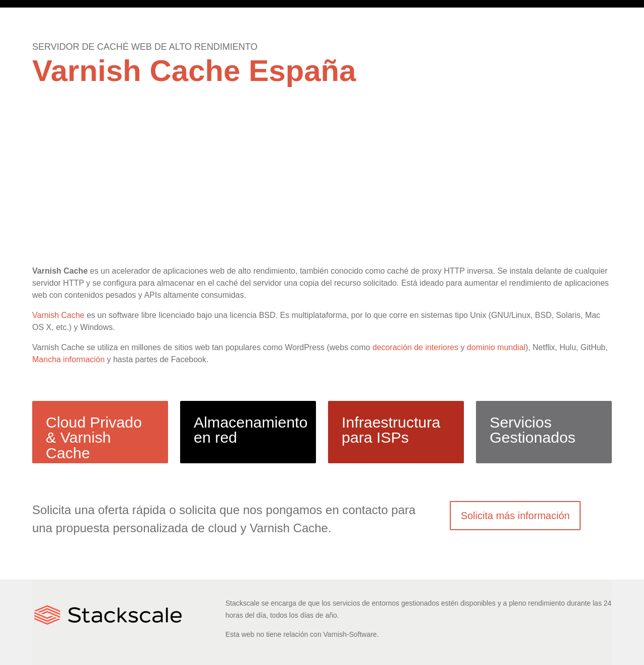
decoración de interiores (415, 347)
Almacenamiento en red (251, 430)
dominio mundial (496, 347)
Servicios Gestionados (533, 430)
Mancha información (68, 359)
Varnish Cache (58, 315)
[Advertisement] (322, 187)
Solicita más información (515, 516)
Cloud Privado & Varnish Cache (94, 437)
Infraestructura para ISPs (391, 430)
